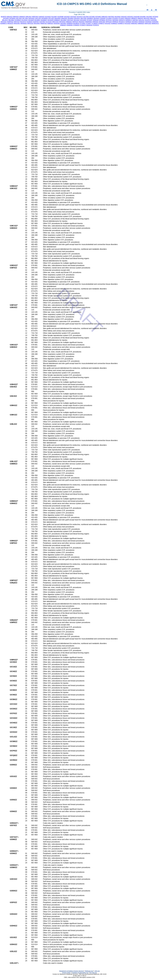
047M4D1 (12, 18)
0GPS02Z (115, 20)
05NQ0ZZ (64, 18)
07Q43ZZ (115, 18)
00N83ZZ (22, 17)
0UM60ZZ (114, 23)
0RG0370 (10, 23)
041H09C (143, 17)
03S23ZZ (124, 17)
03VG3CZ (130, 17)
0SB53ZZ (50, 23)
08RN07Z (134, 18)
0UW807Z (121, 23)
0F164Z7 (90, 20)
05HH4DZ (57, 18)
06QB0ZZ (90, 18)
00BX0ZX (16, 17)
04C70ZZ (19, 18)
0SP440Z (63, 23)
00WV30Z (35, 17)
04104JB (137, 17)
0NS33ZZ (82, 22)
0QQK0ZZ (148, 22)
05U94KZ (71, 18)
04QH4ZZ (32, 18)
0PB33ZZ (96, 22)
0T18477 (89, 23)
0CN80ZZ (18, 20)
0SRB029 (70, 23)
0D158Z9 (31, 20)
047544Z (155, 17)
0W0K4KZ (134, 23)
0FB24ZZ (96, 20)
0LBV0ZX (36, 22)
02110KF (54, 17)
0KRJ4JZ (17, 22)
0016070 (4, 17)
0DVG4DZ (83, 20)
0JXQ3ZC (154, 20)
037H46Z (98, 17)
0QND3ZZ (142, 22)
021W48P (60, 17)
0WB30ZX (141, 23)
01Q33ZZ (48, 17)
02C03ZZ (67, 17)
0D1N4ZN (51, 20)
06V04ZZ (96, 18)
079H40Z (103, 18)
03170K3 (86, 17)
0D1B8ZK (44, 20)
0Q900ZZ (128, 22)
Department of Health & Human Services (71, 971)
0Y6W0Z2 (76, 25)
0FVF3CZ (109, 20)
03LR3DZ (118, 17)
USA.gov (97, 971)
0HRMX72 (129, 20)
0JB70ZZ (135, 20)
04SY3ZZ (38, 18)
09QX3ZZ (147, 18)
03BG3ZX (105, 17)
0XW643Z (70, 25)
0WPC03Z (148, 23)
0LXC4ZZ (49, 22)
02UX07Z (80, 17)
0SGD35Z (57, 23)
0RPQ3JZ (30, 23)
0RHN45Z (24, 23)
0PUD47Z (122, 22)
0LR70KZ (42, 22)
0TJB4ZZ (95, 23)
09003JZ (140, 18)
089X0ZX (128, 18)
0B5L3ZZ (153, 18)
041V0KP (149, 17)
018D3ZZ (42, 17)
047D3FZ (6, 18)
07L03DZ (109, 18)
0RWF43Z (44, 23)
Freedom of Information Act (80, 973)
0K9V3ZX (4, 22)
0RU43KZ (37, 23)
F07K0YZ (96, 25)
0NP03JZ (75, 22)
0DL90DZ (64, 20)
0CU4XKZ (25, 20)
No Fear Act (93, 973)
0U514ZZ (108, 23)
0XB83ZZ (63, 25)
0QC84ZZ (135, 22)
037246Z (92, 17)
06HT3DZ (84, 18)
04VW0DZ (45, 18)
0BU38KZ (11, 20)
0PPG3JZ (109, 22)
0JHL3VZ (141, 20)
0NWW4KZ (89, 22)
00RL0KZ (28, 17)
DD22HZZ (89, 25)
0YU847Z (83, 25)
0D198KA (37, 20)
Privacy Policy (66, 973)
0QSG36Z (155, 22)
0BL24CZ (5, 20)
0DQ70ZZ (70, 20)
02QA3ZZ (73, 17)
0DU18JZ (77, 20)
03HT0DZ (111, 17)
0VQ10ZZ (127, 23)
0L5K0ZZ (30, 22)
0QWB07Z (4, 23)
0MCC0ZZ (55, 22)
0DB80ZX (57, 20)
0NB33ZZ (69, 22)
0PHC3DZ (102, 22)
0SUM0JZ (76, 23)
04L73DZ (25, 18)
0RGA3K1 (17, 23)
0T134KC (83, 23)
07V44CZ (121, 18)
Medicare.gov (89, 971)
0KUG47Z (23, 22)
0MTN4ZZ (62, 22)
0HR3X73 (122, 20)
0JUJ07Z (148, 20)
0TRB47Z (101, 23)
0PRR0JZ (115, 22)
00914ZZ (10, 17)
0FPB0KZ (102, 20)
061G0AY (77, 18)
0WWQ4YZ (155, 23)
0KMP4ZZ (10, 22)
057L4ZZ (51, 18)
